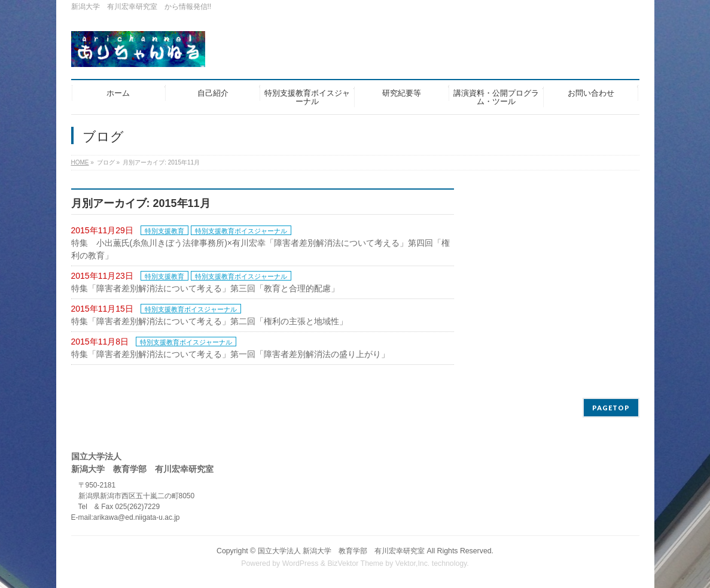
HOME (80, 162)
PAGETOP (611, 408)
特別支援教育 (164, 231)
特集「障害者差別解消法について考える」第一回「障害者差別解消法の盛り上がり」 (230, 354)
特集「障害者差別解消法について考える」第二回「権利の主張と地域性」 (209, 321)
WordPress (301, 563)
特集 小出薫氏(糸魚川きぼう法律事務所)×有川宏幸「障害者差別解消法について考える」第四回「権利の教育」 (261, 249)
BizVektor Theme (355, 563)
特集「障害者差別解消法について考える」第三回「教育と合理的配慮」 (205, 288)
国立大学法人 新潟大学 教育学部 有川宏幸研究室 (341, 551)
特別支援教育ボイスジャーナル (241, 231)
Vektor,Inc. (413, 563)
